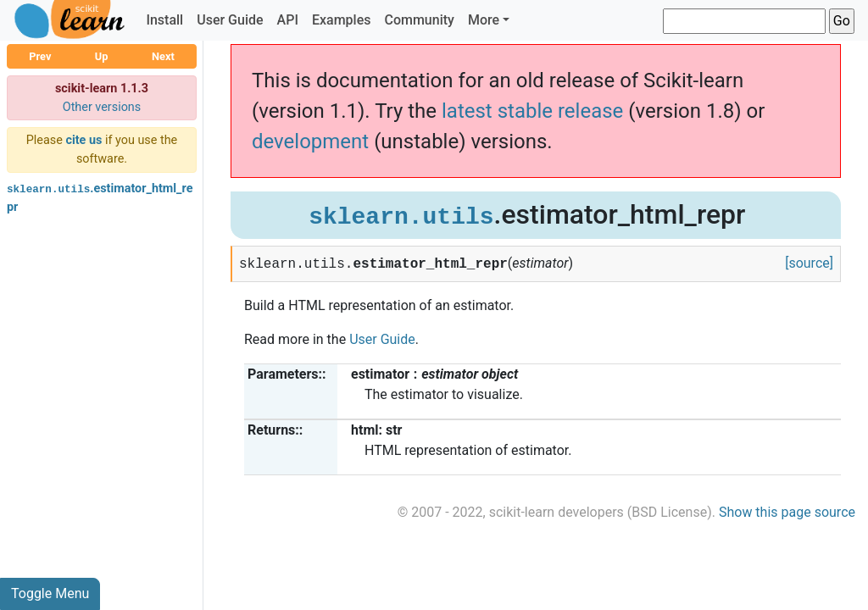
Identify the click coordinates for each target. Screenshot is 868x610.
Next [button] (163, 56)
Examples (342, 20)
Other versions (102, 107)
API (288, 20)
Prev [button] (40, 56)
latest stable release (532, 111)
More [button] (484, 20)
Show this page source (787, 512)
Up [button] (102, 56)
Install (164, 20)
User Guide (230, 20)
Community (419, 20)
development (310, 141)
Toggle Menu (50, 593)
